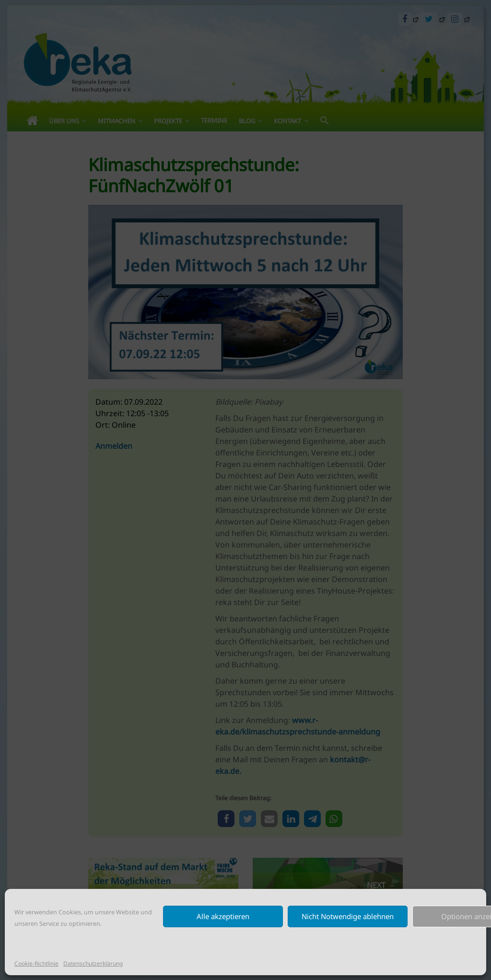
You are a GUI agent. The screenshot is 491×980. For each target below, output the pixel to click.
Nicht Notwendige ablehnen (348, 916)
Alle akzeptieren (223, 916)
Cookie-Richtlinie (36, 963)
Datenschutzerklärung (93, 963)
